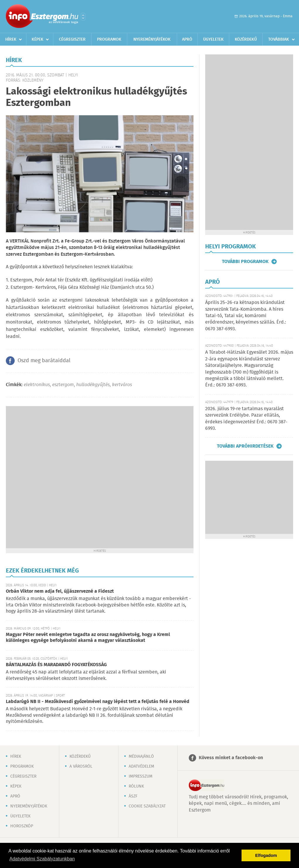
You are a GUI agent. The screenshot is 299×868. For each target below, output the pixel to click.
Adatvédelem (141, 766)
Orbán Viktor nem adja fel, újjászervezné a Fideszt (60, 591)
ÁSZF (133, 796)
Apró (187, 39)
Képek (38, 39)
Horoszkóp (22, 826)
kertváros (122, 385)
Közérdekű (246, 39)
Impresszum (141, 776)
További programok (245, 262)
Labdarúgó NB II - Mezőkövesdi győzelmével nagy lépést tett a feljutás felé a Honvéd (98, 702)
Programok (109, 39)
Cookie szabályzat (147, 806)
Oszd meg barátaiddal (44, 361)
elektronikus (37, 385)
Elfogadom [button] (266, 855)
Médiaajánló (141, 757)
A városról (81, 766)
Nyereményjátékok (152, 39)
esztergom (63, 385)
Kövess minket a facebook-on (231, 758)
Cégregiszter (72, 39)
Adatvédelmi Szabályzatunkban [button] (42, 859)
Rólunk (136, 786)
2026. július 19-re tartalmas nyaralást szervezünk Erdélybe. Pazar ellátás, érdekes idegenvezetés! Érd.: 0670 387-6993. (246, 419)
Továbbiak (279, 39)
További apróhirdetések (245, 446)
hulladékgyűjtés (93, 385)
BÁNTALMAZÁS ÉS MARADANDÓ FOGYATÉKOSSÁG (56, 665)
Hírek (11, 39)
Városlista (83, 17)
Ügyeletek (213, 39)
